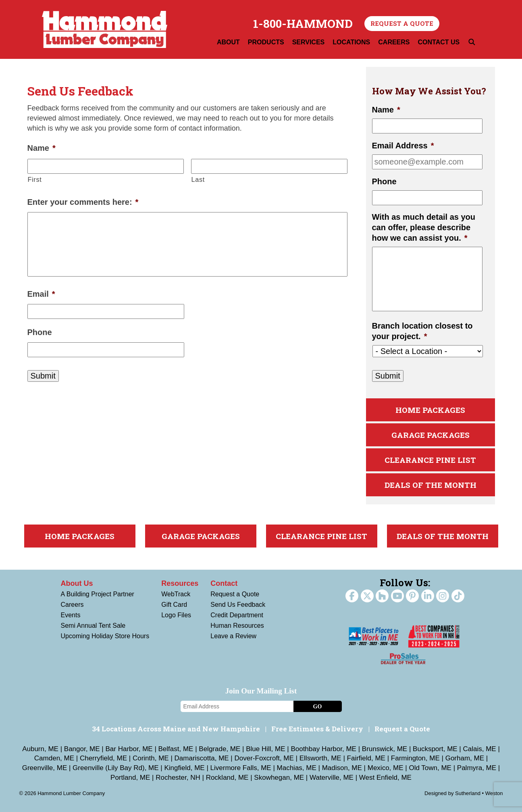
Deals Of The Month (430, 485)
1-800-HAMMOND (303, 24)
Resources (180, 583)
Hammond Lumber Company (105, 29)
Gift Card (174, 605)
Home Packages (430, 410)
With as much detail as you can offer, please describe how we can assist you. (424, 227)
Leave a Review (233, 636)
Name (42, 148)
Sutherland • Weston (479, 793)
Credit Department (237, 615)
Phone (40, 332)
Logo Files (176, 615)
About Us (77, 583)
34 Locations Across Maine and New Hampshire (176, 729)
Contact (224, 583)
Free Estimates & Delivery (317, 729)
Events (71, 615)
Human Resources (237, 626)
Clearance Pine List (430, 460)
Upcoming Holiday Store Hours (105, 636)
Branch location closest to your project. (422, 331)
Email (41, 294)
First (35, 179)
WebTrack (176, 594)
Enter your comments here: (83, 202)
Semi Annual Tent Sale (93, 626)
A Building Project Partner (98, 594)
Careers (72, 605)
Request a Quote (402, 23)
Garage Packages (430, 435)
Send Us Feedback (238, 605)
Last (198, 179)
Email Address (403, 146)
